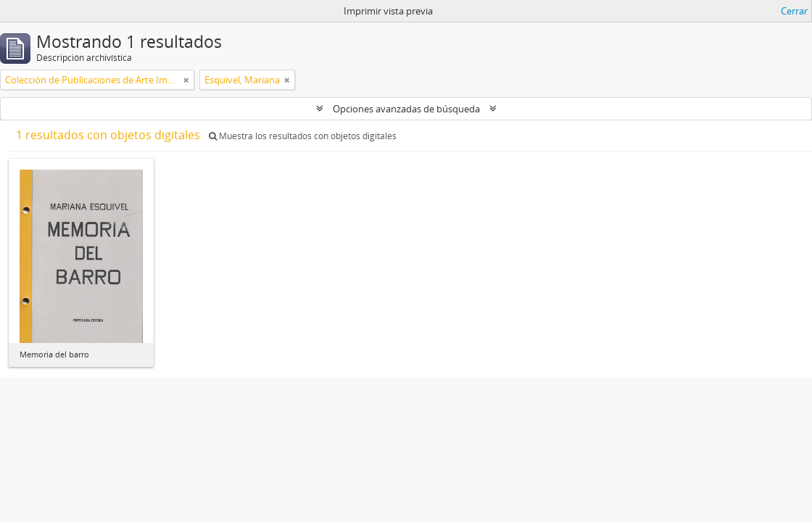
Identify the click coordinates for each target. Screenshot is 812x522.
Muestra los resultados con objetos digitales (303, 136)
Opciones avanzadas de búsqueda (406, 109)
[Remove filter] (186, 80)
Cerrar (794, 11)
